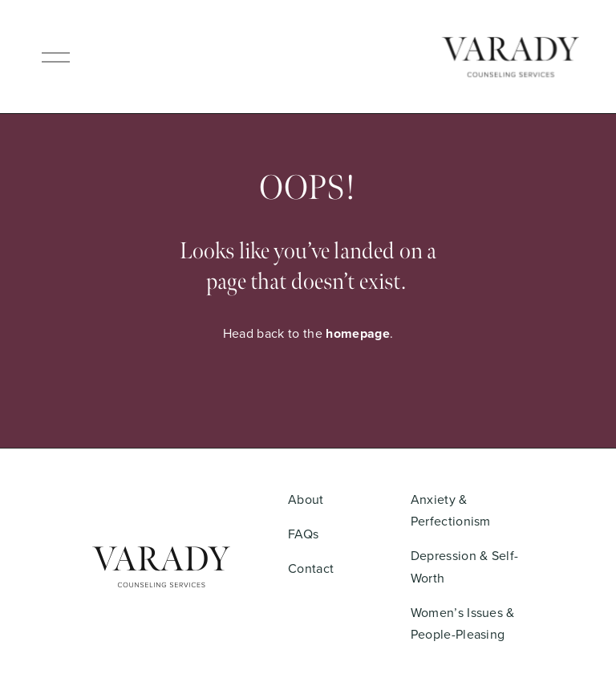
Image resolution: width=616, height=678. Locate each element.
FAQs (303, 534)
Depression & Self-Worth (465, 566)
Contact (311, 568)
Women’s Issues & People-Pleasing (463, 623)
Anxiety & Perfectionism (451, 510)
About (306, 499)
